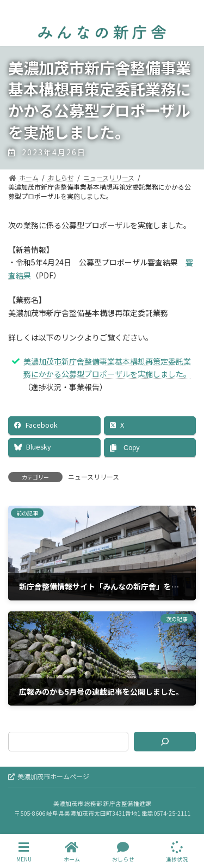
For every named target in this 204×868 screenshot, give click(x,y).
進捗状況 (177, 852)
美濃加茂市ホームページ (49, 776)
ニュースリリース (94, 477)
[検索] (165, 742)
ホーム (72, 852)
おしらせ (123, 852)
